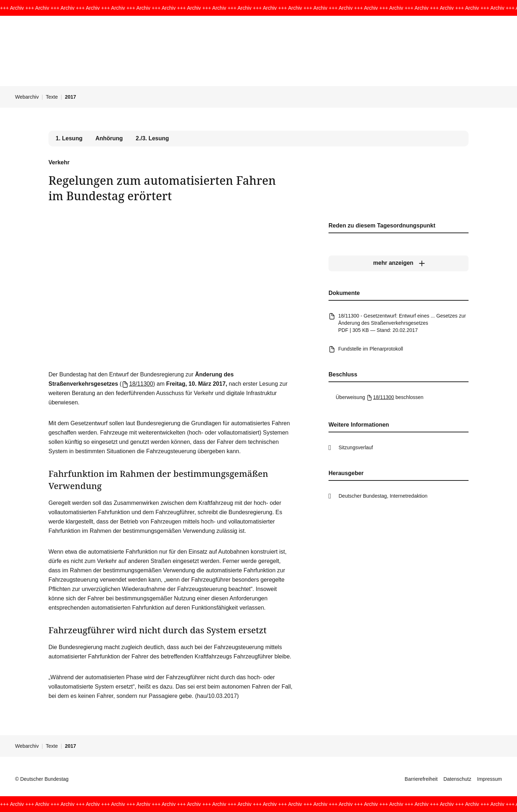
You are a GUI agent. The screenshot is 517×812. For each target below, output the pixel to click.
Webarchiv (27, 97)
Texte (52, 97)
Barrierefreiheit (421, 779)
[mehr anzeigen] (399, 263)
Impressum (490, 779)
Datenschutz (457, 779)
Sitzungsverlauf (356, 447)
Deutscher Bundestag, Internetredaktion (383, 496)
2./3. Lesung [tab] (152, 138)
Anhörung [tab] (109, 138)
